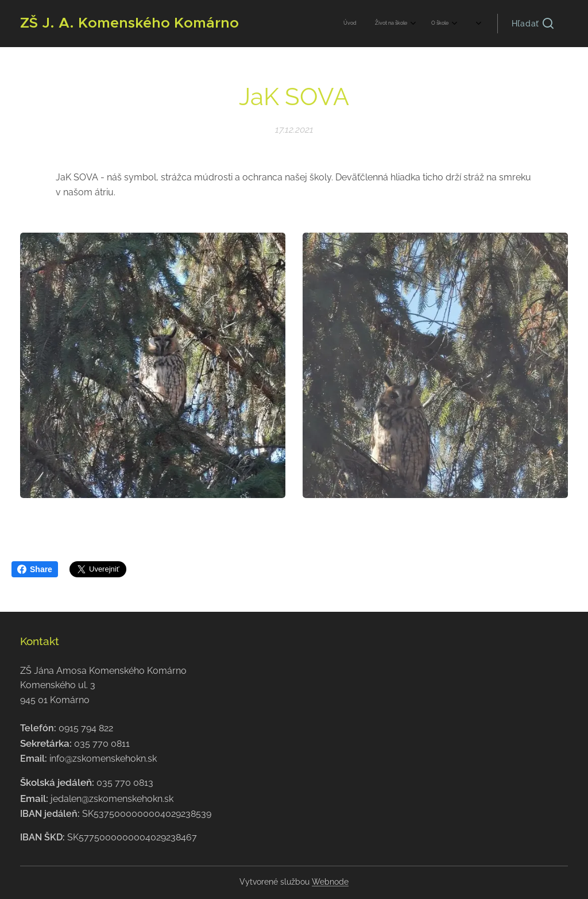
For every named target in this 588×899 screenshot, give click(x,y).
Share (35, 569)
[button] (533, 24)
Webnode (330, 882)
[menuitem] (409, 24)
